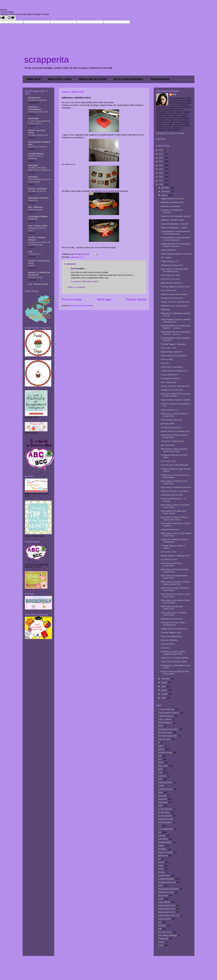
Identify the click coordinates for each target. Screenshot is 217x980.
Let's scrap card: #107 (170, 275)
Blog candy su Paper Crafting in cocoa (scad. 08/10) (175, 518)
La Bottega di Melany (38, 216)
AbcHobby (33, 177)
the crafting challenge (168, 935)
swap (161, 899)
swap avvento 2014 (167, 909)
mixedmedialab (165, 842)
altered (161, 749)
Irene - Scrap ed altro (38, 226)
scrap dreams (164, 875)
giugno (165, 690)
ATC (160, 759)
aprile (164, 698)
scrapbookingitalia (166, 879)
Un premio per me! (169, 559)
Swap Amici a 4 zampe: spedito (174, 658)
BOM (161, 769)
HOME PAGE (34, 79)
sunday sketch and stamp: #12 (174, 629)
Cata (30, 252)
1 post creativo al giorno (169, 713)
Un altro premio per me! (171, 427)
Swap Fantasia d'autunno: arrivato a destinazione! (176, 321)
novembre (166, 192)
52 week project (165, 733)
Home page (104, 299)
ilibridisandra (34, 98)
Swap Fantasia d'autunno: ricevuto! (176, 254)
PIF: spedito (166, 258)
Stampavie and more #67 (172, 265)
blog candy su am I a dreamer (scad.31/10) (174, 614)
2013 (161, 169)
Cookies (31, 266)
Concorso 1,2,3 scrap (170, 279)
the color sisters (165, 932)
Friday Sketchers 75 (170, 261)
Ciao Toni (165, 363)
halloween (75, 257)
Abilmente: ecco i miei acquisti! (174, 306)
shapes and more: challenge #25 (175, 386)
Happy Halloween (168, 250)
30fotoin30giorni (165, 723)
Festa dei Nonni (168, 644)
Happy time (33, 200)
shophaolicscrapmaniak (169, 889)
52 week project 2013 (168, 736)
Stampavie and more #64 (172, 495)
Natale (161, 846)
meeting (162, 836)
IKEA (161, 806)
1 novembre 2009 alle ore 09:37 (85, 281)
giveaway (162, 796)
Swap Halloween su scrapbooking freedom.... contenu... (175, 327)
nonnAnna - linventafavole (35, 108)
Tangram (162, 925)
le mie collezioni (165, 809)
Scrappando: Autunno (170, 378)
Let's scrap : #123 (168, 461)
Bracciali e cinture (35, 277)
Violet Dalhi (33, 119)
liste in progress (165, 822)
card (160, 772)
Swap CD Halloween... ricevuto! (175, 224)
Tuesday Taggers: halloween (173, 344)
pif (159, 859)
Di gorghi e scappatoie (37, 100)
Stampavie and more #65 (172, 390)
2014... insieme (165, 719)
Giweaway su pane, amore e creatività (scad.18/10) (173, 653)
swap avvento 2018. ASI (169, 915)
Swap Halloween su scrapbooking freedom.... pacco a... (175, 333)
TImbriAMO (163, 939)
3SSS (161, 726)
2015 (161, 161)
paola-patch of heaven (38, 198)
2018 (161, 150)
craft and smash (165, 782)
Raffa (73, 269)
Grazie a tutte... (167, 359)
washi (161, 945)
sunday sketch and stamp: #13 (174, 371)
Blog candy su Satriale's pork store (176, 487)
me (82, 257)
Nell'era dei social (35, 210)
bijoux (161, 762)
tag (160, 922)
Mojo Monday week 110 (171, 283)
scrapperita (46, 60)
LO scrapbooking (166, 829)
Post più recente (72, 299)
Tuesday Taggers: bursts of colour (175, 287)
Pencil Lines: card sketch (172, 367)
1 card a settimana (166, 709)
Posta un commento (77, 287)
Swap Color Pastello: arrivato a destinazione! (174, 541)
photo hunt (163, 856)
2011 (161, 177)
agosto (165, 682)
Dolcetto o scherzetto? (171, 206)
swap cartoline (165, 919)
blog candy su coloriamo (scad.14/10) (171, 564)
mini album (163, 839)
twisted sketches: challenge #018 (175, 431)
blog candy (163, 766)
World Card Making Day (171, 636)
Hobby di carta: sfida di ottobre (174, 294)
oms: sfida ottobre (169, 382)
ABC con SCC (165, 739)
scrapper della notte (167, 882)
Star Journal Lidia (168, 290)
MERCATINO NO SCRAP (93, 79)
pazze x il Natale (166, 852)
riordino (162, 872)
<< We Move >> (35, 254)
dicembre (166, 188)
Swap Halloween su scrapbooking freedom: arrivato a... (175, 245)
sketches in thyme (166, 892)
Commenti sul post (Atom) (82, 306)
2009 (161, 184)
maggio (165, 694)
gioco (161, 792)
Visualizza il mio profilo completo (170, 133)
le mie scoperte (165, 816)
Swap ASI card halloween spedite (175, 216)
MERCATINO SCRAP (60, 79)
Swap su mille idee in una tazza (175, 491)
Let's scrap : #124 (168, 348)
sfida (160, 886)
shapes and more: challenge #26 (175, 302)
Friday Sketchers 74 (170, 375)
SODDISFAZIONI (160, 79)
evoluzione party (166, 789)
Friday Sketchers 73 (170, 410)
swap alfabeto (164, 902)
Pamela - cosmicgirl (37, 189)
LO (160, 826)
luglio (164, 686)
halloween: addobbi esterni (172, 220)
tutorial (161, 942)
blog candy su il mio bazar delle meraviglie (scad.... (174, 270)
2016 (161, 158)
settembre (166, 679)
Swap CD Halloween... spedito (174, 228)
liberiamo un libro (166, 819)
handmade (163, 802)
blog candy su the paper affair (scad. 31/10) (174, 512)
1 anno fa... (166, 648)
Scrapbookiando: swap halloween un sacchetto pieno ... (175, 233)
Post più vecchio (136, 299)
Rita (174, 94)
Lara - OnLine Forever (38, 284)
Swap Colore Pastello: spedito (174, 661)
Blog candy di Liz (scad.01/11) (174, 356)
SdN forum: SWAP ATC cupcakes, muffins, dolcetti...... (176, 395)
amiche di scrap (165, 753)
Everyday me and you (37, 191)
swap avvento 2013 (167, 905)
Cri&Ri (161, 786)
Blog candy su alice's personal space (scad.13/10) (174, 450)
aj (159, 743)
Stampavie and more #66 (172, 298)
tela (160, 929)
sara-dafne (33, 165)
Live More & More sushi (38, 135)
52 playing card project (168, 729)
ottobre (165, 195)
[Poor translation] (11, 18)
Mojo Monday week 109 (171, 352)
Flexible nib (33, 219)
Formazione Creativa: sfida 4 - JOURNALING (174, 624)
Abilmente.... (166, 309)
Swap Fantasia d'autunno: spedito (175, 400)
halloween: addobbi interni (172, 202)
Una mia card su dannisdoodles (175, 465)
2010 (161, 181)
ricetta (161, 869)
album (161, 746)
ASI (160, 756)
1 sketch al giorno (166, 716)
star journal (163, 895)
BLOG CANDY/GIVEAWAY (129, 79)
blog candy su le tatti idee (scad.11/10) (172, 608)
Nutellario (163, 849)
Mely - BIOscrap (35, 207)
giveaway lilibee (168, 424)
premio (161, 862)
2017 (161, 154)
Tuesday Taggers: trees (171, 632)
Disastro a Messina (169, 640)
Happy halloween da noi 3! (172, 199)
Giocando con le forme (37, 147)
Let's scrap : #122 (168, 552)
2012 (161, 173)
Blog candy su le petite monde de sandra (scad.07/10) (175, 583)
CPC (160, 779)
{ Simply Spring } (36, 154)
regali (161, 866)
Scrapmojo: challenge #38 (172, 441)
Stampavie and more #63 (172, 619)
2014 (161, 165)
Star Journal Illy (168, 445)
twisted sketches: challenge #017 (175, 556)
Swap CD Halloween (170, 530)
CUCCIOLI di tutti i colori (38, 112)
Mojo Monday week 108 (171, 420)
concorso (162, 776)
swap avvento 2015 (167, 912)
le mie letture (164, 812)
